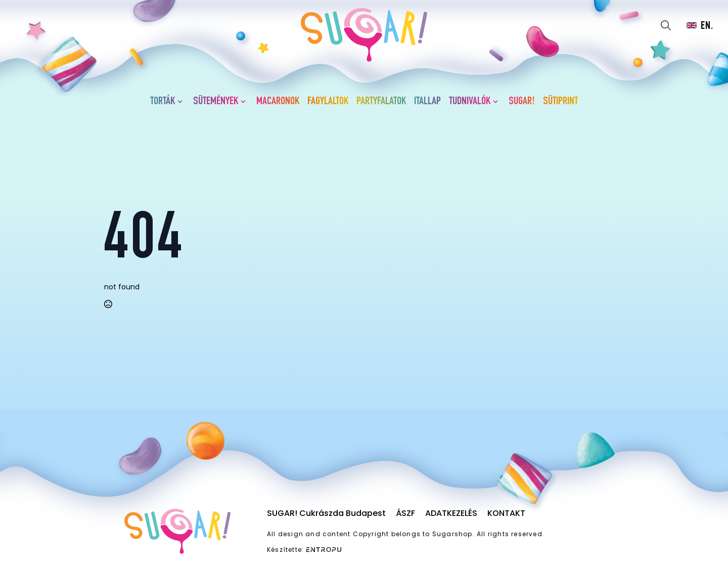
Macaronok (278, 102)
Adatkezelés (451, 513)
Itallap (427, 102)
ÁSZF (405, 513)
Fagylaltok (328, 102)
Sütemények (216, 102)
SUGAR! (522, 102)
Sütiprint (560, 102)
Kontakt (506, 513)
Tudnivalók (470, 102)
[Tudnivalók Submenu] (497, 102)
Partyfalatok (381, 102)
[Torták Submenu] (182, 102)
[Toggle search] (666, 25)
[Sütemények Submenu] (245, 102)
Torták (163, 102)
